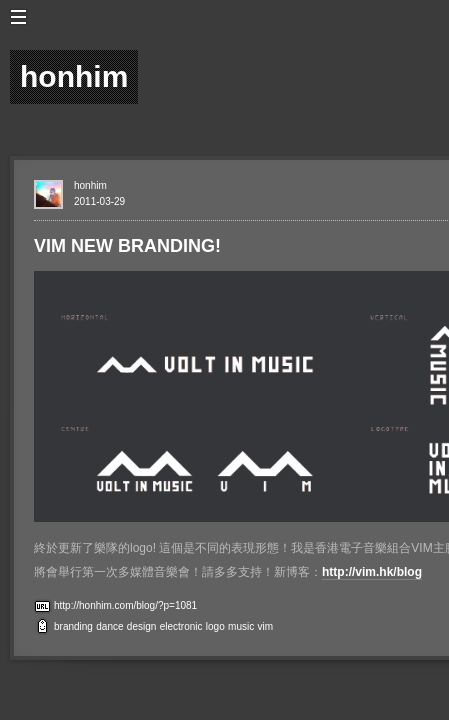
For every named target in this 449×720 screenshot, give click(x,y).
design (141, 626)
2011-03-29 (99, 201)
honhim (90, 185)
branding (73, 626)
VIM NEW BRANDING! (127, 246)
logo (215, 626)
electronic (181, 626)
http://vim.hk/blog (372, 572)
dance (109, 626)
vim (266, 626)
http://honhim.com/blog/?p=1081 (125, 605)
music (241, 626)
